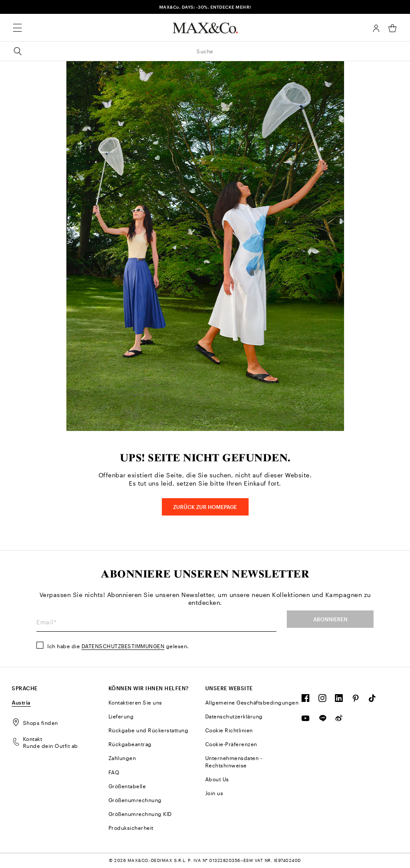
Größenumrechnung (135, 800)
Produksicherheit (131, 828)
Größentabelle (127, 786)
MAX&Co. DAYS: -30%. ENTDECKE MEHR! (205, 7)
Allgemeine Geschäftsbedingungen (252, 702)
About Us (217, 779)
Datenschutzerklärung (234, 716)
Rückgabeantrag (130, 744)
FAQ (114, 772)
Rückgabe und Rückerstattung (149, 730)
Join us (214, 793)
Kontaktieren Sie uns (135, 702)
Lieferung (121, 716)
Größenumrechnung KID (140, 814)
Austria (21, 702)
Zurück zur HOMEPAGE (205, 507)
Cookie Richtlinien (229, 730)
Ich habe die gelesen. (118, 646)
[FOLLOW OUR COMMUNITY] (306, 700)
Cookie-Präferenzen (231, 744)
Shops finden (35, 723)
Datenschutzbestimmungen (123, 646)
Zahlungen (122, 758)
